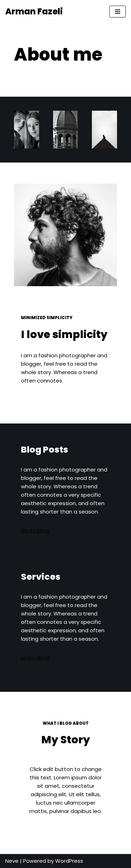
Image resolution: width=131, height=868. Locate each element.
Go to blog (35, 531)
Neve (12, 861)
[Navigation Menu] (118, 12)
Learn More (35, 658)
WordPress (69, 861)
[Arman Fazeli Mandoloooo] (34, 12)
